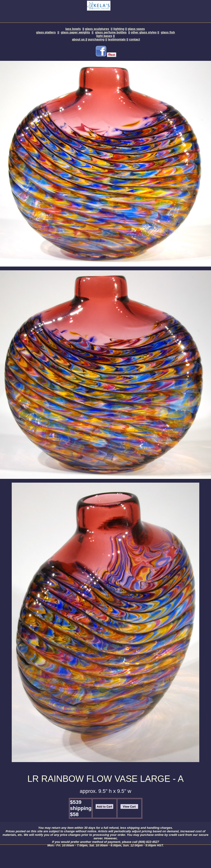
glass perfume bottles (111, 32)
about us (79, 39)
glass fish (168, 32)
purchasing (96, 39)
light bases (104, 36)
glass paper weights (75, 32)
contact (135, 39)
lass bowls (73, 29)
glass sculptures (97, 29)
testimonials (117, 39)
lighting (119, 29)
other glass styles (144, 32)
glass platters (46, 32)
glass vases (136, 29)
